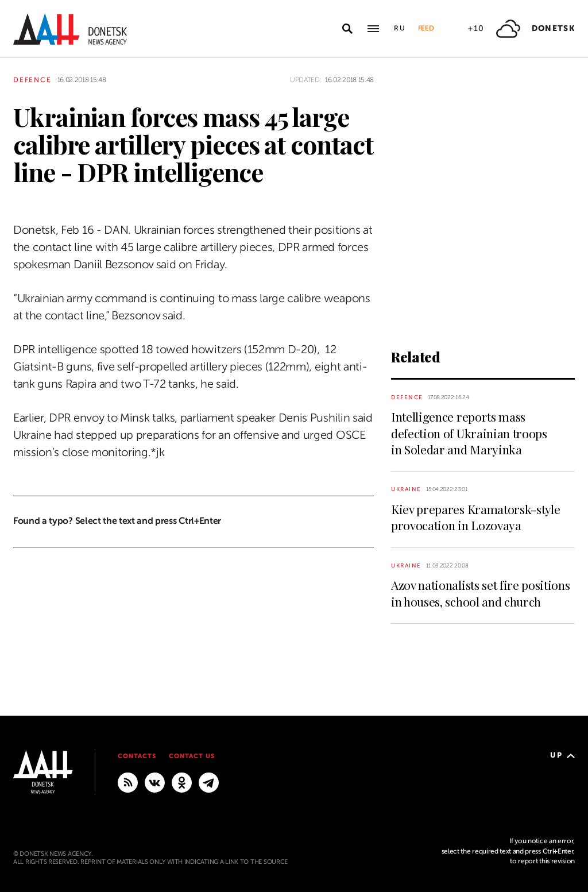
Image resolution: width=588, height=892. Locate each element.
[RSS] (128, 782)
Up (562, 755)
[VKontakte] (155, 782)
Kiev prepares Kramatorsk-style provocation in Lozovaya (475, 517)
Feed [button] (426, 28)
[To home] (70, 29)
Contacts (137, 756)
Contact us (192, 756)
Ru (400, 28)
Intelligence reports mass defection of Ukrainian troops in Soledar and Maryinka (469, 433)
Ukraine (406, 489)
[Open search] (347, 29)
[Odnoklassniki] (182, 782)
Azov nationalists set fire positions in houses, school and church (480, 593)
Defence (32, 80)
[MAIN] (209, 782)
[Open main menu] (373, 29)
